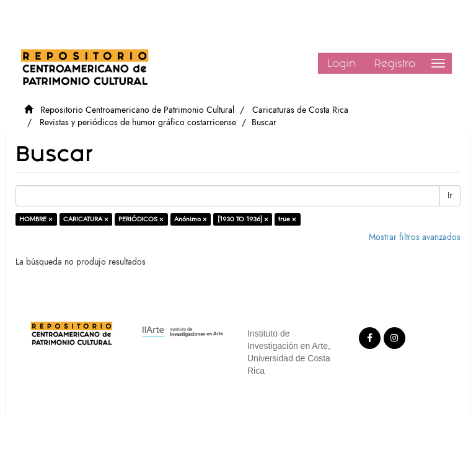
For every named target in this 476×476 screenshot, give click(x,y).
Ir (450, 196)
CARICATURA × (86, 219)
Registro (395, 63)
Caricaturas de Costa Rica (300, 110)
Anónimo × (191, 219)
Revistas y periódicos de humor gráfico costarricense (138, 122)
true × (287, 219)
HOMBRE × (36, 219)
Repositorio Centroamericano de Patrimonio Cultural (137, 110)
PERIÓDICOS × (141, 219)
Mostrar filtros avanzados (415, 237)
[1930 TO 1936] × (243, 219)
